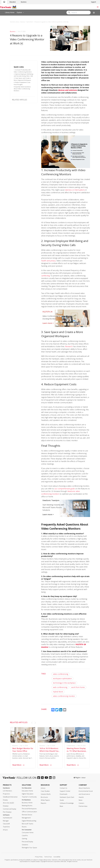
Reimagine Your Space (29, 848)
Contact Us (63, 788)
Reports (44, 803)
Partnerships (83, 806)
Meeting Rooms (27, 806)
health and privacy (48, 261)
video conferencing (61, 674)
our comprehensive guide (65, 489)
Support (94, 2)
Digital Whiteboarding (29, 821)
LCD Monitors (7, 791)
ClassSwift (6, 824)
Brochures (44, 797)
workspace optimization (62, 678)
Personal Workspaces (29, 809)
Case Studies (45, 791)
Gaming (24, 839)
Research (69, 346)
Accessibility (57, 857)
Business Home (27, 803)
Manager (6, 821)
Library (43, 788)
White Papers (45, 800)
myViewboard (7, 818)
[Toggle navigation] (98, 7)
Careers (81, 803)
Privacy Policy (39, 857)
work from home (78, 687)
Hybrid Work (58, 692)
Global (83, 778)
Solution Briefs (46, 794)
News (81, 800)
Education (13, 2)
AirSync (5, 830)
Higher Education (28, 794)
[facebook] (39, 778)
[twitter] (43, 778)
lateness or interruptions (75, 190)
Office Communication (29, 812)
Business (24, 2)
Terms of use (48, 857)
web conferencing (60, 687)
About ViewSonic (84, 788)
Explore (21, 13)
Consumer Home (28, 833)
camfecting (45, 276)
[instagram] (54, 778)
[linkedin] (51, 778)
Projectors (6, 794)
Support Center (65, 791)
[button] (32, 723)
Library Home (10, 12)
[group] (23, 748)
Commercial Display (10, 809)
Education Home (27, 791)
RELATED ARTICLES (20, 100)
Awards (81, 797)
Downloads (64, 794)
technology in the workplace (64, 683)
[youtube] (47, 778)
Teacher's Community (29, 797)
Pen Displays (7, 812)
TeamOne (6, 827)
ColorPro (25, 836)
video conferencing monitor (64, 696)
